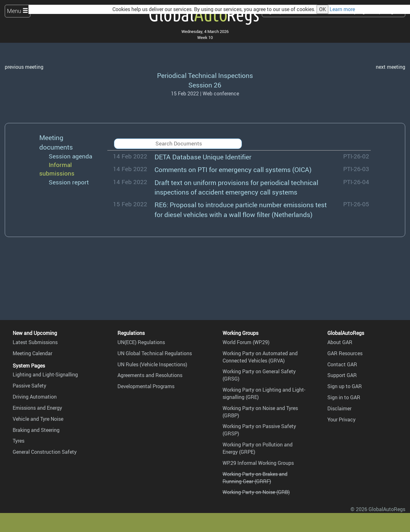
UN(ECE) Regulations (141, 342)
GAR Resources (345, 353)
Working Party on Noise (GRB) (256, 492)
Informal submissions (57, 169)
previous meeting (24, 67)
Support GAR (342, 375)
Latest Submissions (35, 342)
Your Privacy (341, 420)
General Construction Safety (45, 452)
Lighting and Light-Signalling (45, 375)
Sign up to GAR (345, 386)
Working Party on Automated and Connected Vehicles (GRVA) (260, 357)
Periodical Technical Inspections (205, 75)
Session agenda (70, 156)
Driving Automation (35, 397)
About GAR (340, 342)
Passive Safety (29, 386)
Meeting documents (56, 142)
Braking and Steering (36, 430)
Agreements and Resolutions (150, 375)
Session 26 (205, 85)
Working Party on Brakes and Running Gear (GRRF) (255, 478)
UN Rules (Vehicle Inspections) (152, 364)
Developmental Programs (146, 386)
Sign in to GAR (344, 397)
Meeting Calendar (32, 353)
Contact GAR (342, 364)
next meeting (391, 67)
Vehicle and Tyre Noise (38, 419)
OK (322, 9)
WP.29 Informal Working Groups (258, 463)
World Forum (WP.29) (246, 342)
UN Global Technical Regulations (155, 353)
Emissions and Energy (37, 408)
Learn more (342, 9)
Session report (69, 182)
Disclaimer (339, 408)
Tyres (19, 441)
